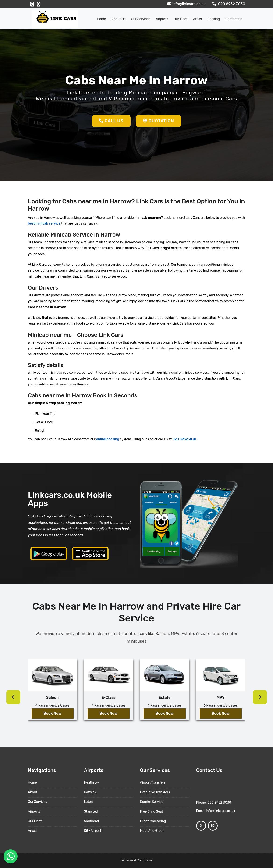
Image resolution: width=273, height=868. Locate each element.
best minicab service (44, 224)
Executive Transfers (155, 792)
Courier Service (152, 802)
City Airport (93, 831)
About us (118, 19)
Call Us (111, 121)
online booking (108, 439)
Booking (214, 19)
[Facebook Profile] (32, 4)
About (33, 792)
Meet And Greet (152, 831)
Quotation (158, 121)
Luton (89, 802)
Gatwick (90, 792)
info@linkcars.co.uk (186, 4)
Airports (162, 19)
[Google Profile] (39, 4)
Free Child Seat (152, 812)
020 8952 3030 (228, 4)
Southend (92, 821)
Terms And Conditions (137, 860)
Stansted (91, 812)
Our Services (141, 19)
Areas (197, 19)
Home (101, 19)
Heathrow (92, 783)
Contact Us (234, 19)
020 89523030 (184, 439)
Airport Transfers (153, 783)
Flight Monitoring (153, 821)
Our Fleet (181, 19)
